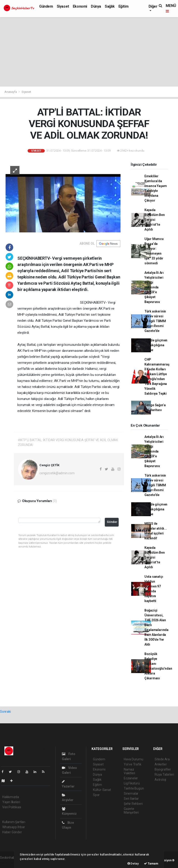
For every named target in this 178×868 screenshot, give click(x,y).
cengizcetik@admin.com (57, 473)
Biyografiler (163, 769)
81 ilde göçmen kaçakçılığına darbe (156, 345)
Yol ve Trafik (133, 764)
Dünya (96, 6)
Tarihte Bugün (134, 788)
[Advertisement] (89, 52)
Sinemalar (131, 793)
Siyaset (63, 6)
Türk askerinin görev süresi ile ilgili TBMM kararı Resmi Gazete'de (155, 321)
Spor (96, 795)
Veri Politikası (12, 807)
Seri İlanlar (131, 799)
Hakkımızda (11, 797)
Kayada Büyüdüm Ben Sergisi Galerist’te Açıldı (155, 220)
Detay (133, 863)
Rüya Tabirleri (164, 774)
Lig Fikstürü (132, 783)
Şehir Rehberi (133, 804)
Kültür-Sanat (102, 790)
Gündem (46, 6)
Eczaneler (131, 778)
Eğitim (124, 6)
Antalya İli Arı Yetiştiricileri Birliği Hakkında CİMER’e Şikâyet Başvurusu (154, 287)
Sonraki (5, 712)
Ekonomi (80, 6)
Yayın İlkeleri (11, 802)
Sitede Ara (162, 759)
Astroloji (160, 780)
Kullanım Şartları (14, 822)
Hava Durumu (133, 759)
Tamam (151, 863)
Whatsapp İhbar (14, 827)
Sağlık (110, 6)
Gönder (112, 522)
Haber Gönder (12, 832)
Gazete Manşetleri (131, 811)
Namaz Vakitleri (129, 771)
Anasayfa (11, 92)
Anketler (161, 764)
